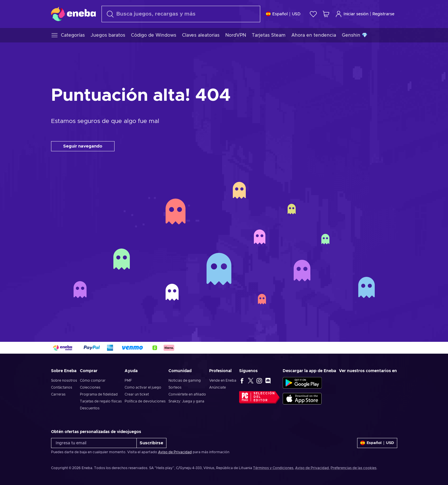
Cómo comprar (93, 380)
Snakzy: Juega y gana (186, 401)
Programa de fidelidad (99, 394)
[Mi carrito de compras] (326, 14)
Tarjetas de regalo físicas (101, 401)
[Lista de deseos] (313, 14)
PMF (128, 380)
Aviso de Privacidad (175, 452)
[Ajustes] (283, 14)
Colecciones (90, 387)
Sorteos (175, 387)
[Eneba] (73, 14)
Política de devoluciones (145, 401)
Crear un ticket (137, 394)
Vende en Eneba (223, 380)
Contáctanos (62, 387)
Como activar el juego (143, 387)
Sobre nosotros (64, 380)
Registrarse (383, 14)
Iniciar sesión (352, 14)
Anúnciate (218, 387)
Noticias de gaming (185, 380)
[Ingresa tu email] (94, 443)
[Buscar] (181, 14)
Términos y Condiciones (273, 468)
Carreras (58, 394)
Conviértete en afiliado (187, 394)
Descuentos (90, 408)
